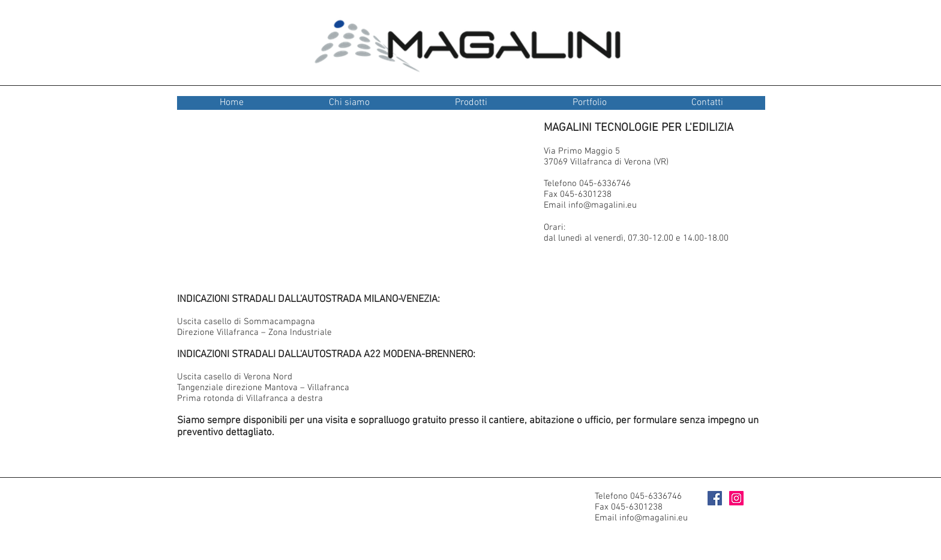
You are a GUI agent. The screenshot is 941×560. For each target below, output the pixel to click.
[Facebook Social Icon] (715, 498)
